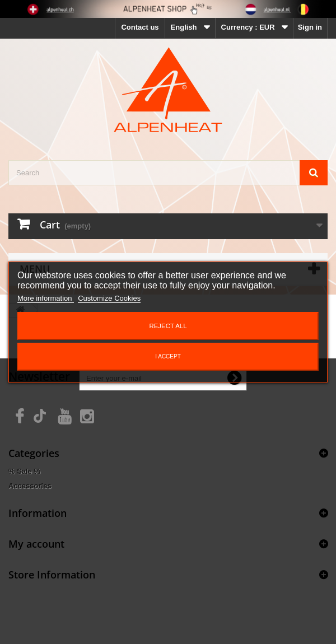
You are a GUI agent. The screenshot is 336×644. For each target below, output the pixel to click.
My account (36, 544)
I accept (168, 356)
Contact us (140, 27)
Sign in (310, 27)
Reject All (168, 326)
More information (46, 298)
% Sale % (24, 471)
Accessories (30, 486)
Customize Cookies (109, 298)
